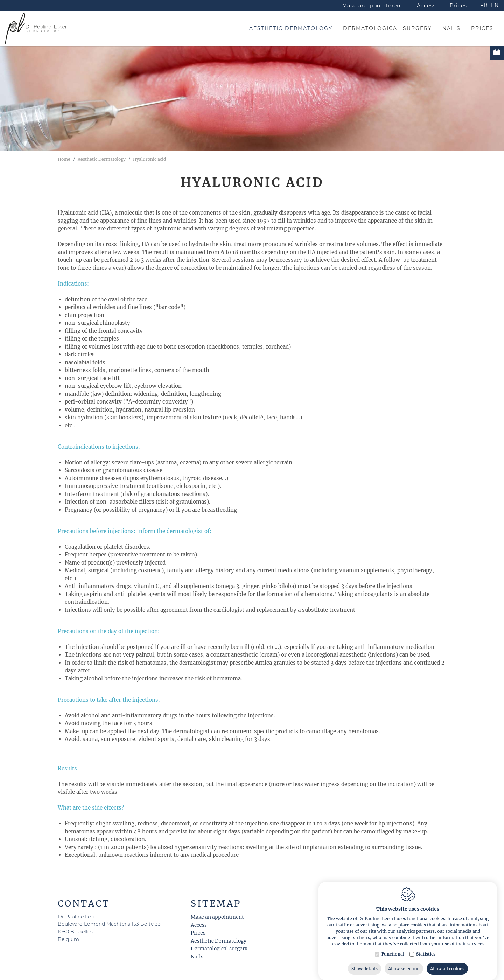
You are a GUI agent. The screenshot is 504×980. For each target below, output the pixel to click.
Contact (84, 903)
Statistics (426, 976)
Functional (393, 976)
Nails (197, 957)
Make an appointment (217, 917)
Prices (198, 933)
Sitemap (216, 903)
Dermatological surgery (219, 948)
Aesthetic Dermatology (219, 941)
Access (199, 925)
